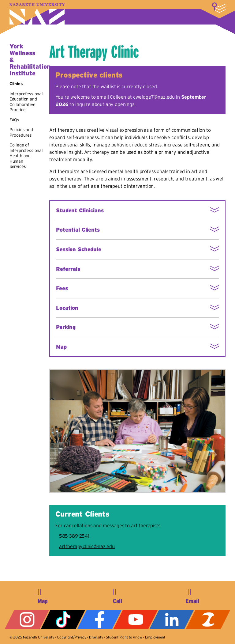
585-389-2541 (74, 536)
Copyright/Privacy (71, 637)
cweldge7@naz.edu (154, 97)
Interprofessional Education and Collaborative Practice (26, 102)
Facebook (99, 619)
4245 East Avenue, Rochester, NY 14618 (43, 595)
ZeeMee (208, 619)
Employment (155, 637)
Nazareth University (37, 14)
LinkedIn (172, 619)
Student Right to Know (124, 637)
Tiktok (63, 619)
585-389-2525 (117, 595)
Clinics (16, 84)
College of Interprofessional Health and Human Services (26, 156)
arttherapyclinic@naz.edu (87, 546)
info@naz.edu (192, 595)
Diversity (96, 637)
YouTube (136, 619)
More (219, 8)
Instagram (27, 619)
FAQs (14, 120)
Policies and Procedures (21, 132)
